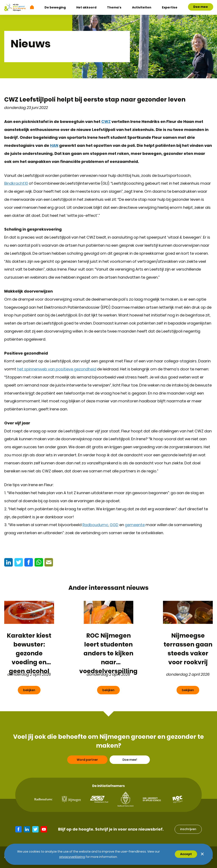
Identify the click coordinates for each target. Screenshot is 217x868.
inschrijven (188, 829)
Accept (186, 854)
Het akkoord (86, 7)
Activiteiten (142, 7)
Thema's (114, 7)
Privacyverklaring (72, 857)
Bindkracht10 (16, 183)
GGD (114, 525)
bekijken (29, 690)
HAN (54, 145)
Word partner (87, 774)
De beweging (55, 7)
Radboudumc (95, 525)
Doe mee (201, 7)
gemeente (135, 525)
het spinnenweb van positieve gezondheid (57, 369)
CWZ (106, 122)
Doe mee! (130, 774)
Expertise (170, 7)
